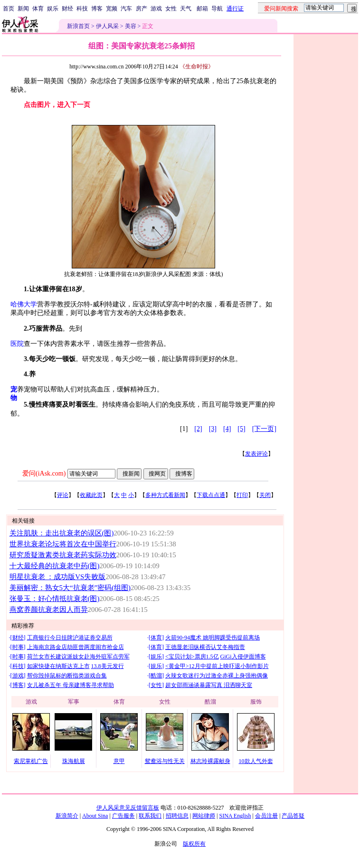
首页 (9, 9)
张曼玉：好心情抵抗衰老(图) (55, 599)
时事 (18, 647)
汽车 (126, 9)
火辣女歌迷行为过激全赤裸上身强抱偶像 (217, 676)
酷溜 (156, 676)
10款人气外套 (256, 761)
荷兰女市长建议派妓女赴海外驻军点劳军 (78, 657)
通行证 (235, 9)
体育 (38, 9)
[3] (213, 429)
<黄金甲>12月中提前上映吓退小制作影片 (217, 666)
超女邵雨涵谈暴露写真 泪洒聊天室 (209, 685)
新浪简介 (67, 816)
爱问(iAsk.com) (44, 473)
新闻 (23, 9)
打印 (242, 495)
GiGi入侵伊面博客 (243, 657)
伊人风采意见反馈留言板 (128, 808)
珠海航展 (74, 761)
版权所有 (194, 844)
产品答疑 (293, 816)
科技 (82, 9)
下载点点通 (211, 495)
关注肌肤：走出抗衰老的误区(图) (62, 533)
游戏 (156, 9)
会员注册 (266, 816)
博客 (97, 9)
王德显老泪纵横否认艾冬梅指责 (205, 647)
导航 (217, 9)
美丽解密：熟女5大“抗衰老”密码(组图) (70, 588)
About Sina (95, 816)
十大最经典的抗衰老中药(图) (55, 566)
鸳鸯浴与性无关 (165, 761)
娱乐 (53, 9)
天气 (186, 9)
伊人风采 (107, 26)
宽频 (112, 9)
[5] (241, 429)
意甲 (119, 761)
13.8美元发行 (108, 666)
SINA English (235, 816)
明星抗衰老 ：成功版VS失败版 (58, 577)
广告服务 (123, 816)
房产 (142, 9)
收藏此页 (91, 495)
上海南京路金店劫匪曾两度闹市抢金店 (76, 647)
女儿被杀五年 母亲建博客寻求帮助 (71, 685)
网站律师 (204, 816)
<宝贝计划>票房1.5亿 (192, 657)
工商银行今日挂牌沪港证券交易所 (70, 638)
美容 (131, 26)
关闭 (265, 495)
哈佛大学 (24, 304)
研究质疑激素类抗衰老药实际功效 (63, 555)
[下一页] (264, 429)
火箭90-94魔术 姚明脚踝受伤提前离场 (213, 638)
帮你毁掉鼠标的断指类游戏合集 (67, 676)
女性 (171, 9)
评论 (63, 495)
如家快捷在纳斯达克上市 (58, 666)
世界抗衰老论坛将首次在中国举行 (63, 544)
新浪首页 (78, 26)
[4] (227, 429)
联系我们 (150, 816)
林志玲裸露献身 (210, 761)
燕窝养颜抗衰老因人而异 (49, 610)
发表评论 (256, 454)
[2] (198, 429)
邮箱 (202, 9)
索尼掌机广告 (31, 761)
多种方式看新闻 (165, 495)
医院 (17, 344)
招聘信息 (177, 816)
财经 (67, 9)
